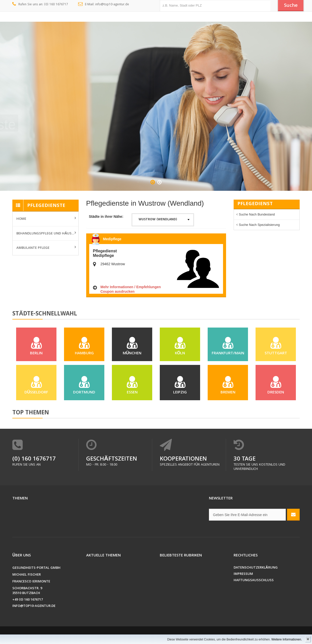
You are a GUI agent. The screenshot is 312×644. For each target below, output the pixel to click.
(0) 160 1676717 (34, 459)
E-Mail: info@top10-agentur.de (104, 5)
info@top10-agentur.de (34, 606)
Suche (291, 6)
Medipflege (112, 239)
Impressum (243, 574)
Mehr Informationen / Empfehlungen (131, 287)
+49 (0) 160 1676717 (28, 600)
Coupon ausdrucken (118, 291)
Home (21, 219)
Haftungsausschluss (254, 581)
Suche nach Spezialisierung (259, 225)
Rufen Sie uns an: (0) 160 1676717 (40, 5)
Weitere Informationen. (287, 639)
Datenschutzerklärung (256, 568)
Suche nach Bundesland (257, 214)
